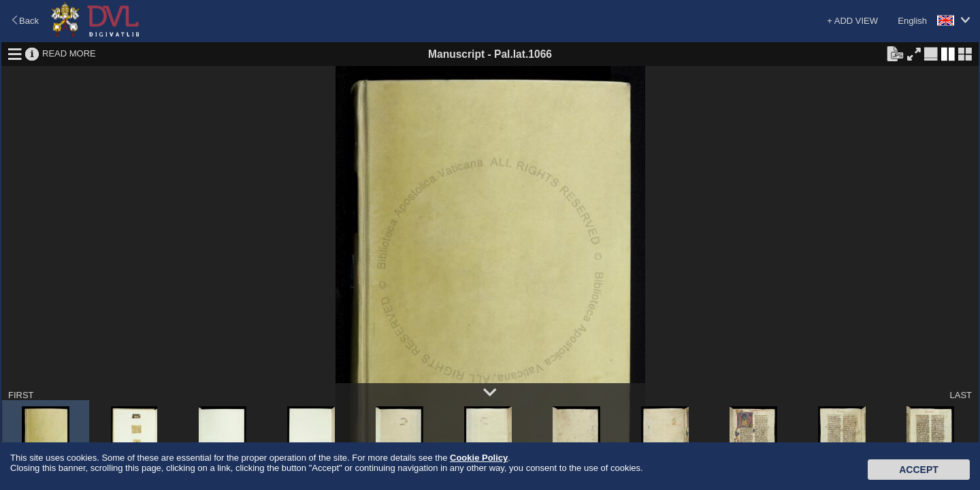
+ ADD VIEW (852, 21)
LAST (961, 395)
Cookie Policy (479, 458)
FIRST (21, 395)
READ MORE (69, 53)
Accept (919, 470)
